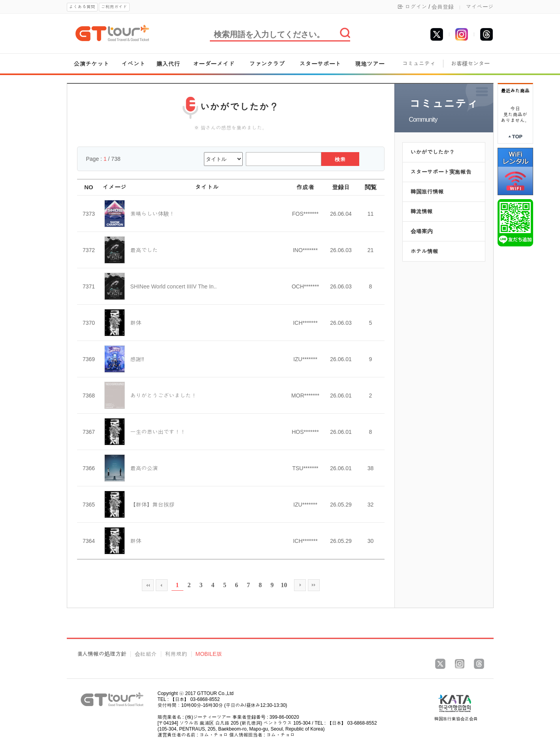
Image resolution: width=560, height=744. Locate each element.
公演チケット (91, 64)
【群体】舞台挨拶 (153, 505)
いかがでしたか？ (433, 152)
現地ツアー (370, 64)
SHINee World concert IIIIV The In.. (174, 286)
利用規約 (176, 654)
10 (284, 585)
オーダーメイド (214, 64)
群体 (136, 323)
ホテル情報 (424, 251)
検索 (340, 159)
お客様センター (470, 64)
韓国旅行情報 (427, 192)
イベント (134, 64)
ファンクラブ (267, 64)
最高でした (144, 250)
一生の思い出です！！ (158, 432)
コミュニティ (419, 64)
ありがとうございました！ (164, 396)
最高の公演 (144, 468)
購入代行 (168, 64)
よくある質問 (82, 7)
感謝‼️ (137, 359)
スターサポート (320, 64)
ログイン (416, 7)
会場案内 (422, 231)
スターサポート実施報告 (441, 172)
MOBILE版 (209, 654)
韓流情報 (422, 211)
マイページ (480, 7)
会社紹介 (146, 654)
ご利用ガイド (114, 7)
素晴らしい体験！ (153, 214)
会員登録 (443, 7)
